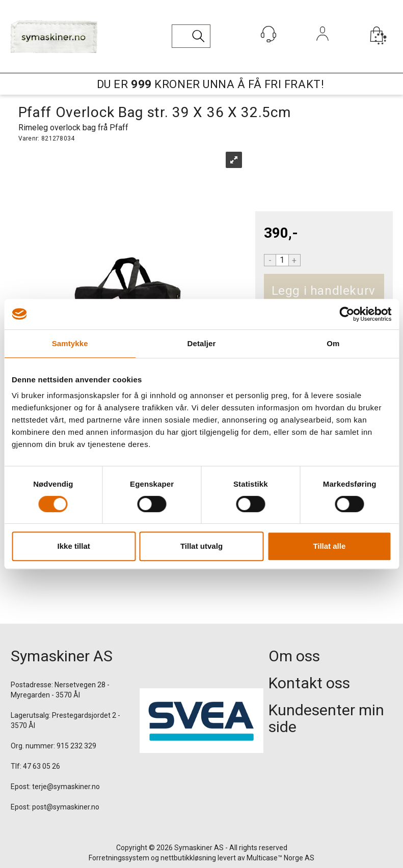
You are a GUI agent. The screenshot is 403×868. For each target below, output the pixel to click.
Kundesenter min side (326, 718)
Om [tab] (333, 343)
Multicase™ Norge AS (280, 858)
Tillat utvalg (201, 546)
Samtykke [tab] (70, 343)
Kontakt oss (309, 683)
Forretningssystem (119, 858)
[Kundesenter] (268, 34)
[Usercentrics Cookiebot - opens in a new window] (347, 314)
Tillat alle (329, 546)
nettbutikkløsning (188, 858)
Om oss (294, 656)
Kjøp (380, 291)
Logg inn (322, 48)
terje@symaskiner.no (66, 787)
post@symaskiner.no (66, 807)
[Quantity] (282, 260)
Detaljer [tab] (202, 343)
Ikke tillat (74, 546)
